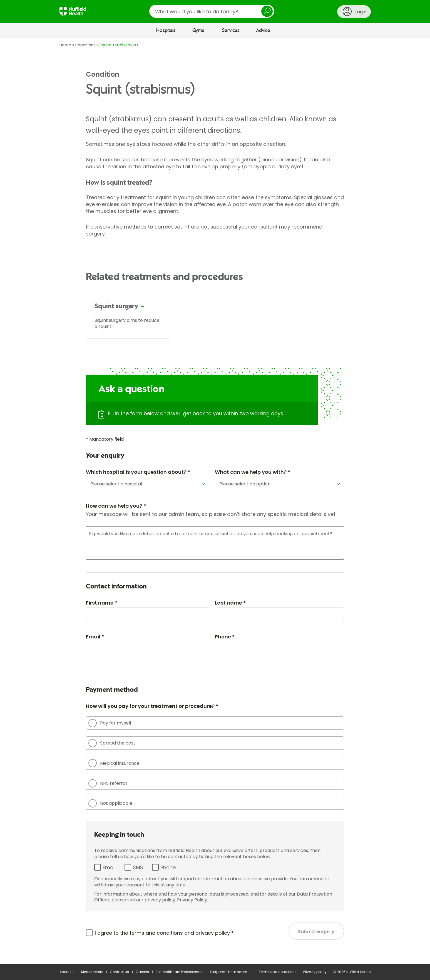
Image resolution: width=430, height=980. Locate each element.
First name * (101, 603)
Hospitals (166, 31)
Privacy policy (315, 972)
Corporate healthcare (228, 972)
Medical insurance (114, 763)
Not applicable (110, 803)
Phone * (225, 637)
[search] (212, 11)
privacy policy (213, 933)
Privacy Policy (192, 900)
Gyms (198, 31)
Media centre (92, 972)
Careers (142, 972)
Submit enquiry (316, 932)
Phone (168, 867)
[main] (215, 501)
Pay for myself (110, 723)
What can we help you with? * (253, 472)
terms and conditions (156, 933)
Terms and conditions (278, 972)
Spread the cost (112, 743)
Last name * (230, 603)
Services (231, 31)
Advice (263, 31)
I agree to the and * (164, 933)
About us (67, 972)
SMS (138, 867)
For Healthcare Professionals (180, 972)
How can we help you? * (116, 506)
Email (109, 867)
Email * (95, 637)
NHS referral (108, 783)
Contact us (119, 972)
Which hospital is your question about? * (138, 472)
